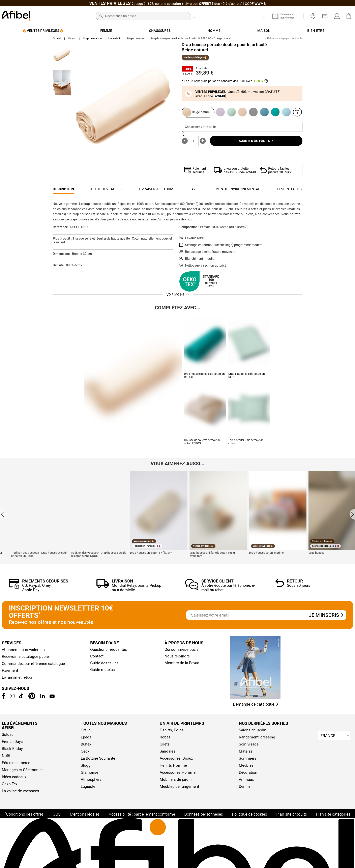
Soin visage (249, 746)
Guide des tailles (104, 664)
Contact (97, 658)
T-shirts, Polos (172, 731)
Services (12, 644)
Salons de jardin (253, 731)
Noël (6, 757)
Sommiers (248, 760)
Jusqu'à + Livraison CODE (177, 4)
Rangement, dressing (257, 739)
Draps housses (136, 40)
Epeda (86, 739)
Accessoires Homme (178, 774)
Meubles (246, 767)
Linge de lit (114, 40)
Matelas (246, 753)
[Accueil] (16, 16)
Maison (72, 40)
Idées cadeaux (14, 778)
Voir (297, 114)
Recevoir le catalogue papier (26, 658)
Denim (244, 788)
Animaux (246, 781)
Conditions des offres (24, 819)
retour (27, 679)
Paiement (10, 672)
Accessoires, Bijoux (176, 760)
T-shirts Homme (173, 767)
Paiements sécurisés (45, 582)
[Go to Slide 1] (62, 57)
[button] (123, 112)
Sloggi (86, 767)
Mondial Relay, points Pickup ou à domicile (137, 589)
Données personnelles (204, 820)
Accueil (57, 40)
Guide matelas (102, 671)
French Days (12, 743)
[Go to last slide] (3, 516)
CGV (57, 820)
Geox (85, 753)
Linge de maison (92, 40)
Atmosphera (91, 781)
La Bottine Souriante (98, 760)
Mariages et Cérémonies (23, 771)
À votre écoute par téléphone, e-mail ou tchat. (228, 589)
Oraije (86, 731)
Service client (217, 582)
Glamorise (90, 774)
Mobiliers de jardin (176, 781)
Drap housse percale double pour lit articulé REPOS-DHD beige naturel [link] (191, 40)
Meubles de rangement (179, 788)
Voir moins (175, 296)
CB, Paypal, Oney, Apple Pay (37, 589)
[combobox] (233, 128)
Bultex (86, 746)
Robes (165, 739)
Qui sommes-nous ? (182, 651)
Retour (295, 582)
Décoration (248, 774)
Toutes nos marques (104, 725)
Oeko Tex (10, 785)
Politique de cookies (249, 820)
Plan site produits (292, 820)
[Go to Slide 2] (62, 84)
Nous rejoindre (177, 658)
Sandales (168, 753)
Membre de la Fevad (182, 664)
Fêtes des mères (16, 764)
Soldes (8, 736)
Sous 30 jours (299, 587)
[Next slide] (352, 516)
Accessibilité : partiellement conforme (142, 820)
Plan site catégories (333, 820)
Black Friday (12, 750)
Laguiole (88, 788)
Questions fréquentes (109, 651)
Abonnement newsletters (23, 651)
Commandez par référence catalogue (33, 665)
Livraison (122, 582)
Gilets (165, 746)
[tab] (290, 192)
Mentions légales (85, 820)
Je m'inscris (326, 617)
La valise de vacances (20, 792)
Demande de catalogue (256, 706)
